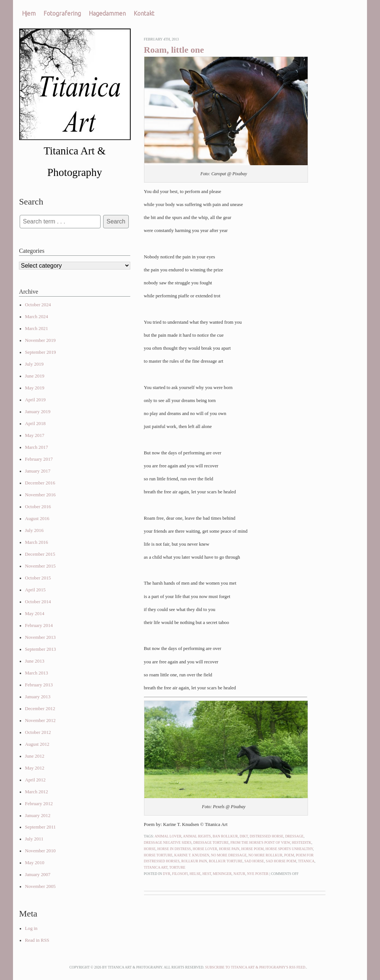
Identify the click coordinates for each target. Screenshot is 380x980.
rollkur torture (226, 861)
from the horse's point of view (260, 842)
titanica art (156, 867)
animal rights (197, 836)
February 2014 (39, 625)
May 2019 (35, 388)
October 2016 (38, 507)
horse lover (205, 849)
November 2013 (40, 637)
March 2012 (36, 792)
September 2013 (40, 649)
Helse (195, 874)
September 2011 (40, 827)
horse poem (253, 849)
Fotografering (62, 13)
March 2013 (36, 673)
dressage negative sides (168, 842)
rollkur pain (194, 861)
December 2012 (40, 709)
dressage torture (211, 842)
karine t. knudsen (192, 855)
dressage (294, 836)
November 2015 (40, 566)
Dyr (167, 874)
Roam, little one (174, 50)
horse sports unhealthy (289, 849)
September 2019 (40, 352)
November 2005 (40, 886)
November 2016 (40, 495)
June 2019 (35, 376)
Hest (207, 874)
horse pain (229, 849)
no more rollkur (265, 855)
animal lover (168, 836)
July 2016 (34, 530)
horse (150, 849)
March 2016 (36, 542)
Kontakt (144, 13)
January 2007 (38, 875)
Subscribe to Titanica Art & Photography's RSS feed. (256, 967)
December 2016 (40, 483)
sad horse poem (281, 861)
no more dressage (229, 855)
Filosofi (180, 874)
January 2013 (38, 697)
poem (289, 855)
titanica (306, 861)
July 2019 (34, 364)
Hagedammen (107, 13)
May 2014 (35, 614)
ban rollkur (225, 836)
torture (177, 867)
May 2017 (35, 435)
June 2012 (35, 756)
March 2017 (36, 447)
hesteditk (302, 842)
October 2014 (38, 602)
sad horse (254, 861)
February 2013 (39, 685)
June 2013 (35, 661)
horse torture (158, 855)
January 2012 (38, 816)
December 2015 (40, 554)
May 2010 (35, 863)
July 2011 (34, 839)
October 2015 (38, 578)
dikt (244, 836)
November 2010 (40, 851)
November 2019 (40, 340)
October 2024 (38, 305)
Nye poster (258, 874)
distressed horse (267, 836)
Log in (31, 928)
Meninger (222, 874)
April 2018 (35, 424)
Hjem (29, 13)
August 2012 (37, 744)
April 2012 (35, 780)
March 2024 (36, 317)
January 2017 (38, 471)
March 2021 (36, 329)
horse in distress (174, 849)
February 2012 (39, 804)
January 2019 (38, 412)
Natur (239, 874)
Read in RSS (37, 940)
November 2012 (40, 721)
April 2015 (35, 590)
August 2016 (37, 519)
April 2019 (35, 400)
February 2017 (39, 459)
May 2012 (35, 768)
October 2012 (38, 732)
